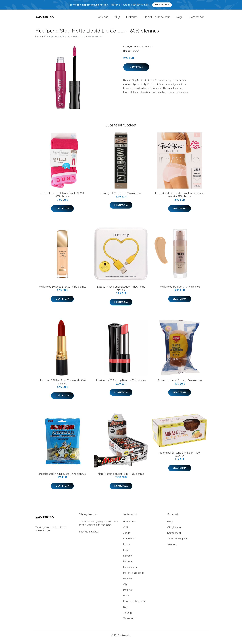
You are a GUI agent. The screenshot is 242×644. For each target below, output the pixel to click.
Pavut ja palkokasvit (134, 605)
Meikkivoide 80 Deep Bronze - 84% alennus (62, 290)
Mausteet (128, 582)
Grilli (126, 531)
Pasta (126, 599)
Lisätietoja (136, 70)
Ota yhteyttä (174, 531)
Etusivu (39, 40)
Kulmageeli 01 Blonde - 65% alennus (121, 197)
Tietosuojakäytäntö (178, 542)
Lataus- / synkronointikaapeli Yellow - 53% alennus (121, 292)
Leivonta (128, 559)
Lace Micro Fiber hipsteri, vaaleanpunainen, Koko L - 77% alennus (180, 198)
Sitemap (172, 548)
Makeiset (132, 19)
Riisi (125, 610)
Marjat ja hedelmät (157, 19)
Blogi (179, 19)
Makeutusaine (131, 570)
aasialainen (129, 525)
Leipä (126, 553)
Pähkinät (102, 19)
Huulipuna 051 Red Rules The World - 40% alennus (62, 385)
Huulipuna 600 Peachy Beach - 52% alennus (121, 384)
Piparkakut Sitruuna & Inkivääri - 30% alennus (180, 458)
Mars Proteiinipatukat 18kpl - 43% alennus (121, 477)
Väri (150, 50)
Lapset (127, 548)
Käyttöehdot (174, 536)
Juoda (127, 536)
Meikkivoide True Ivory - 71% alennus (180, 290)
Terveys (128, 616)
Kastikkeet (129, 542)
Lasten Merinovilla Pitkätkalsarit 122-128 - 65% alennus (62, 198)
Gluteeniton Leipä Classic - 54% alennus (180, 384)
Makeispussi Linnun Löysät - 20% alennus (62, 477)
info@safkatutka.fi (89, 535)
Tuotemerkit (196, 19)
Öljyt (117, 19)
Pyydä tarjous (162, 5)
